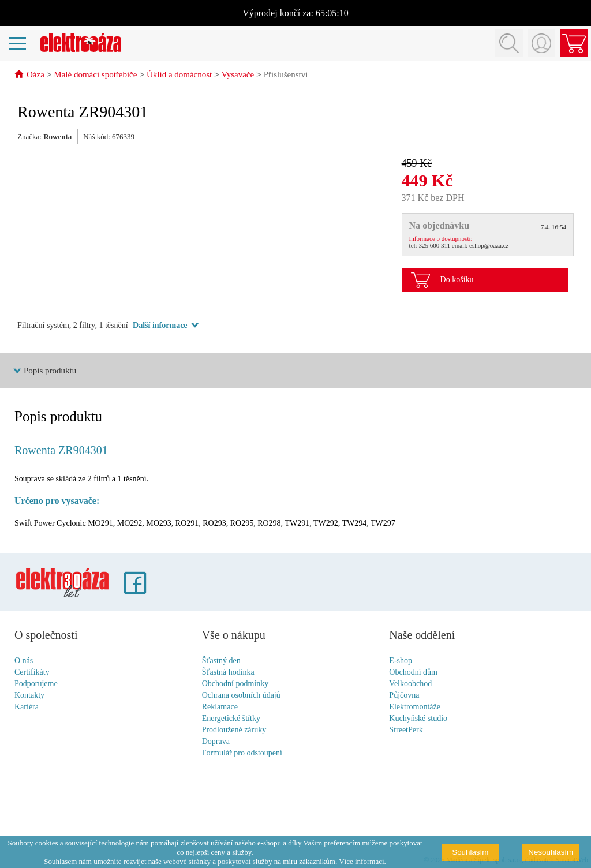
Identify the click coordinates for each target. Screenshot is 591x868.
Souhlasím (470, 852)
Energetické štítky (231, 719)
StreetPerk (406, 730)
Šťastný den (221, 661)
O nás (24, 661)
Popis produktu (50, 371)
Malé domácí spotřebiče (95, 76)
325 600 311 (434, 246)
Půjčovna (404, 696)
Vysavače (238, 76)
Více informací (361, 861)
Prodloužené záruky (234, 730)
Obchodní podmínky (235, 684)
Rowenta (57, 137)
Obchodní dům (413, 673)
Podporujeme (36, 684)
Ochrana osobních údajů (241, 696)
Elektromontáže (415, 707)
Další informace (160, 326)
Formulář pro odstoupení (242, 753)
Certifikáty (32, 673)
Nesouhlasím (551, 852)
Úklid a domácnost (179, 76)
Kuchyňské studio (418, 719)
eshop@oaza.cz (489, 246)
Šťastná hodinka (228, 673)
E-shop (401, 661)
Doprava (216, 742)
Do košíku (457, 280)
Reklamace (220, 707)
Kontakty (29, 696)
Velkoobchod (410, 684)
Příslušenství (286, 76)
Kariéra (27, 707)
